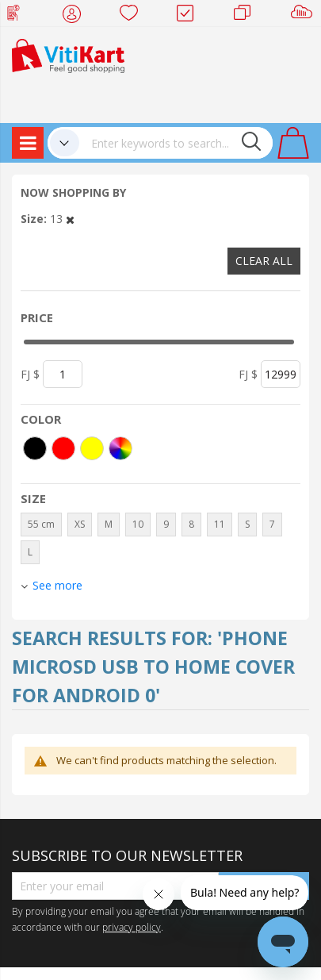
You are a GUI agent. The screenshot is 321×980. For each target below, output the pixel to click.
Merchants (248, 16)
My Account (76, 16)
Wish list (134, 16)
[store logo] (68, 54)
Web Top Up (19, 16)
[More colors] (120, 448)
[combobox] (176, 143)
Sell (305, 16)
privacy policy (132, 927)
